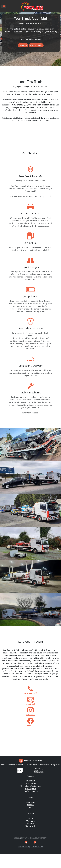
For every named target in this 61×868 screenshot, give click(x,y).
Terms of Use (37, 847)
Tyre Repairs (31, 789)
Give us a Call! (30, 693)
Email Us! (30, 704)
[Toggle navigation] (4, 6)
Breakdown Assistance (31, 786)
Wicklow (30, 824)
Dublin (30, 818)
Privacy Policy (24, 847)
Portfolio (30, 805)
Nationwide (31, 826)
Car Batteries (31, 783)
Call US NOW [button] (36, 45)
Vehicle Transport (30, 791)
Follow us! (30, 715)
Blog (31, 807)
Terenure (30, 821)
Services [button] (23, 45)
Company (31, 802)
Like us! (31, 725)
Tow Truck (31, 781)
